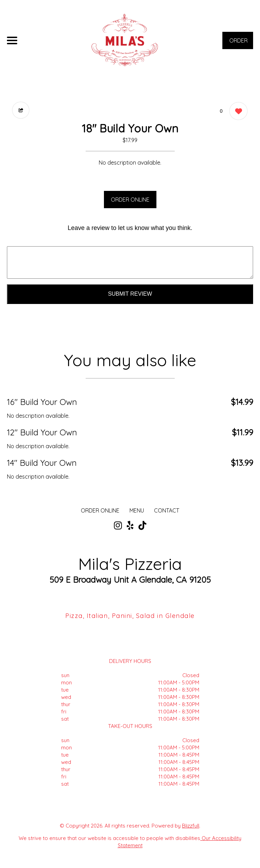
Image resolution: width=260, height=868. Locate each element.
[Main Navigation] (12, 40)
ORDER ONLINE (130, 200)
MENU (137, 510)
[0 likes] (237, 112)
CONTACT (167, 510)
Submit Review (130, 294)
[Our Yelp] (130, 526)
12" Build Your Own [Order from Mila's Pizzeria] (42, 432)
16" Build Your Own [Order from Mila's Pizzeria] (42, 402)
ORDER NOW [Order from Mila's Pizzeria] (238, 43)
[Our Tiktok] (142, 526)
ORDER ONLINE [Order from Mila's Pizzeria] (100, 510)
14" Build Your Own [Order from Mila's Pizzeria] (42, 463)
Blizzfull (191, 826)
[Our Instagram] (118, 526)
